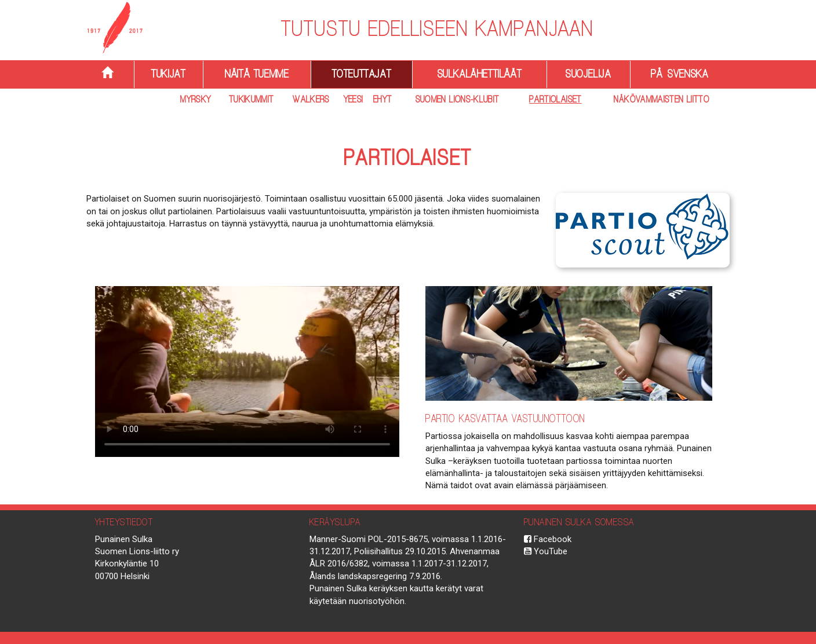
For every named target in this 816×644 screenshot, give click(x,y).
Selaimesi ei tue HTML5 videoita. (247, 372)
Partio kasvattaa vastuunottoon (505, 418)
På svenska (680, 74)
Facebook (548, 539)
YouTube (546, 551)
